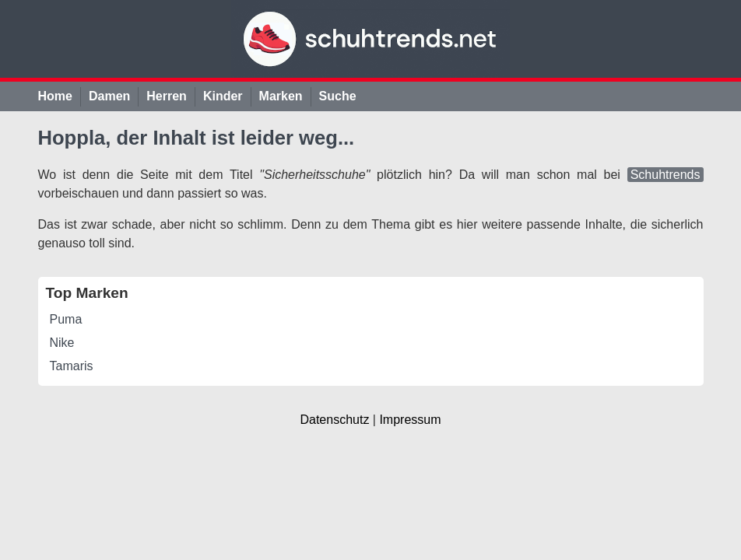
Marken (281, 96)
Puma (66, 319)
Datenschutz (334, 420)
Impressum (410, 420)
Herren (167, 96)
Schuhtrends (665, 175)
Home (55, 96)
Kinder (223, 96)
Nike (62, 343)
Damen (109, 96)
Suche (338, 96)
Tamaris (72, 366)
